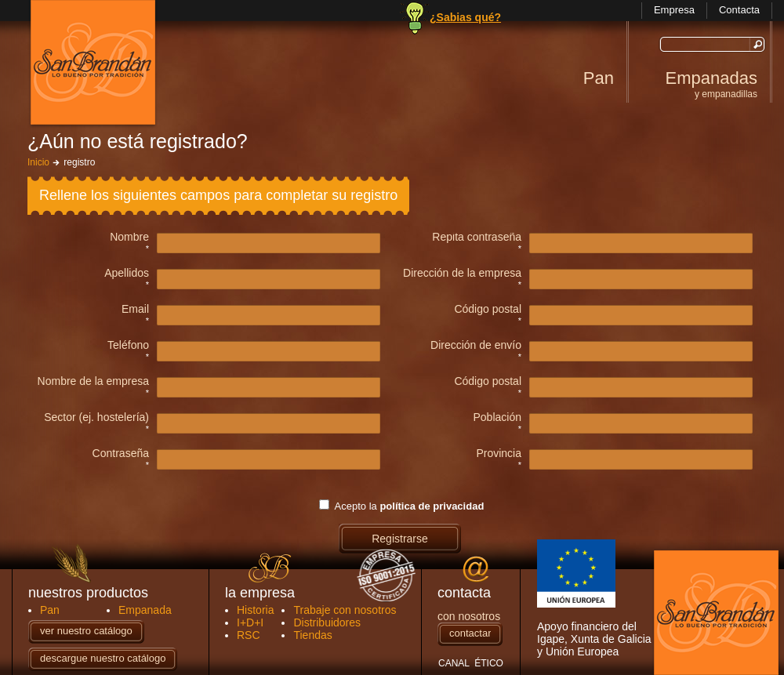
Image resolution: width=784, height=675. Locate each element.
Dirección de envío (476, 345)
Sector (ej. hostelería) (96, 417)
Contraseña (121, 454)
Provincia (499, 454)
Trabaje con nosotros (345, 610)
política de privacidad (432, 506)
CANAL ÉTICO (471, 663)
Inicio (38, 162)
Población (498, 417)
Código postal (488, 309)
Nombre (129, 237)
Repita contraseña (477, 237)
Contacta (739, 10)
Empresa (674, 10)
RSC (249, 635)
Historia (255, 610)
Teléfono (128, 345)
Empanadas (711, 84)
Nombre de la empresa (93, 381)
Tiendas (312, 635)
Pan (599, 78)
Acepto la (410, 506)
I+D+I (250, 622)
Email (135, 309)
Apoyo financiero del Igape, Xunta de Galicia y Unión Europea (594, 599)
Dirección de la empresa (462, 273)
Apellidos (127, 273)
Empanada (145, 610)
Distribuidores (327, 622)
